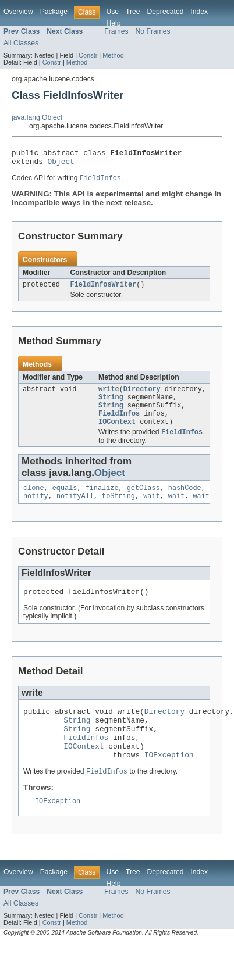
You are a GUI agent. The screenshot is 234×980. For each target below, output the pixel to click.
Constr (88, 55)
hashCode (185, 500)
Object (61, 164)
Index (199, 12)
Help (113, 23)
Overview (18, 12)
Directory (142, 395)
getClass (143, 500)
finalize (102, 500)
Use (112, 12)
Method (113, 55)
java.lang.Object (37, 117)
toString (118, 510)
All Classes (21, 43)
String (111, 405)
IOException (169, 781)
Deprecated (166, 12)
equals (65, 500)
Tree (133, 12)
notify (36, 510)
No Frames (153, 31)
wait (151, 510)
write (109, 395)
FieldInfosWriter (104, 289)
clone (34, 500)
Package (54, 12)
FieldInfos (119, 423)
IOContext (117, 432)
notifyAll (75, 510)
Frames (116, 31)
